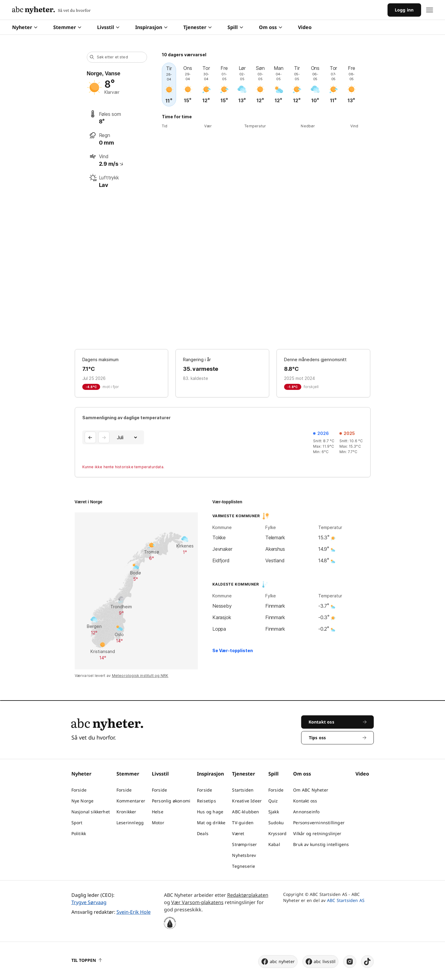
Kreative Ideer (247, 801)
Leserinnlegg (130, 823)
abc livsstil (320, 962)
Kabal (274, 844)
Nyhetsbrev (244, 855)
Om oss (271, 27)
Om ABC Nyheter (311, 790)
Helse (158, 812)
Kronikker (126, 812)
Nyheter (25, 27)
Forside (79, 790)
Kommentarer (131, 801)
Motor (158, 823)
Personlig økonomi (171, 801)
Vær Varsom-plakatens (197, 902)
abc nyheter (278, 962)
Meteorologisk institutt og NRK (140, 676)
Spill (235, 27)
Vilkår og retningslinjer (317, 833)
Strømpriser (244, 844)
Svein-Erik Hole (134, 912)
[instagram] (350, 962)
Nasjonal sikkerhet (91, 812)
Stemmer (67, 27)
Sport (77, 823)
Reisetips (206, 801)
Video (305, 27)
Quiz (273, 801)
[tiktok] (368, 962)
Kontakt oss (305, 801)
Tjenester (198, 27)
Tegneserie (244, 866)
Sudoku (276, 823)
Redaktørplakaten (248, 895)
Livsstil (108, 27)
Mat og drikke (211, 823)
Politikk (79, 833)
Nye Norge (83, 801)
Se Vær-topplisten (233, 650)
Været (238, 833)
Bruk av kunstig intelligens (321, 844)
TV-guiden (243, 823)
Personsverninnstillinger (319, 823)
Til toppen (87, 960)
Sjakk (274, 812)
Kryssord (278, 833)
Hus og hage (210, 812)
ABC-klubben (245, 812)
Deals (203, 833)
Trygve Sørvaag (89, 902)
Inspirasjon (151, 27)
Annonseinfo (306, 812)
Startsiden (243, 790)
